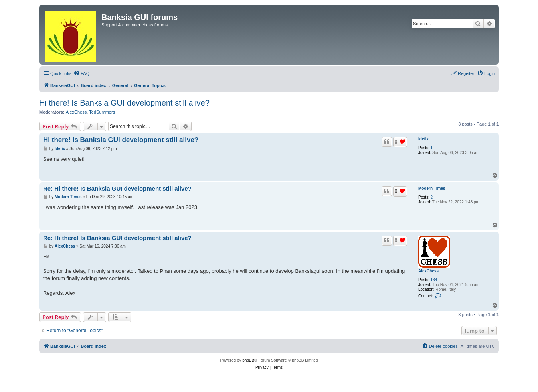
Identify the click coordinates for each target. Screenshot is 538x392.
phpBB (248, 360)
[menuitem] (81, 73)
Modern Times (432, 188)
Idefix (423, 139)
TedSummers (102, 112)
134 (434, 280)
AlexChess (76, 112)
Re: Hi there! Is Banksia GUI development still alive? (117, 188)
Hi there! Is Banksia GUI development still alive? (124, 103)
